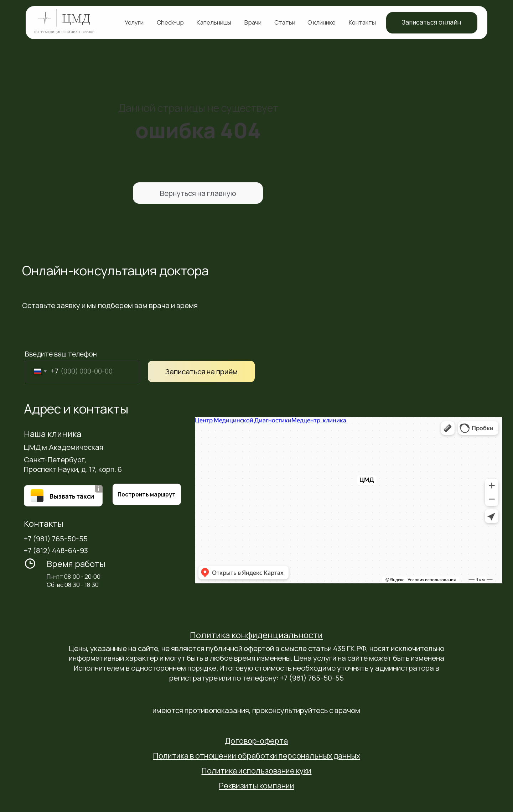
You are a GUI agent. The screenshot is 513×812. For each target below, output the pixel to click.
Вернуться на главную (198, 193)
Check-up (170, 22)
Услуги (134, 22)
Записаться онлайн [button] (431, 22)
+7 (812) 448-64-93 (56, 550)
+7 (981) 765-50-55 (56, 538)
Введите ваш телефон (61, 354)
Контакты (362, 22)
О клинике (322, 22)
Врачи (253, 22)
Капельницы (214, 22)
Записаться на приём (201, 371)
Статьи (285, 22)
